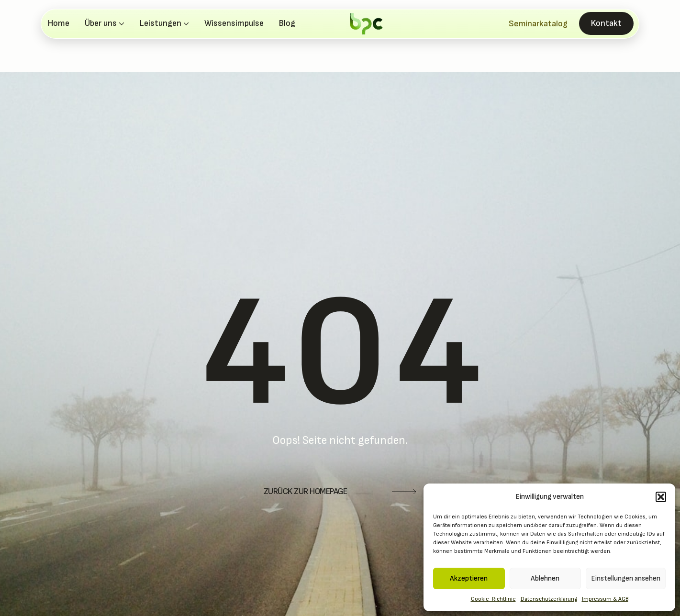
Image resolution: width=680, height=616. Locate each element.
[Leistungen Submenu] (185, 23)
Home (59, 23)
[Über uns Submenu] (121, 23)
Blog (287, 23)
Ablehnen (545, 578)
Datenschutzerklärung (549, 599)
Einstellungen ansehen (626, 578)
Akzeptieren (469, 578)
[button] (661, 497)
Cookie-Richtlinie (493, 599)
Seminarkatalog (538, 24)
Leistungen (161, 23)
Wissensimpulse (234, 23)
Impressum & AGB (605, 599)
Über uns (101, 23)
